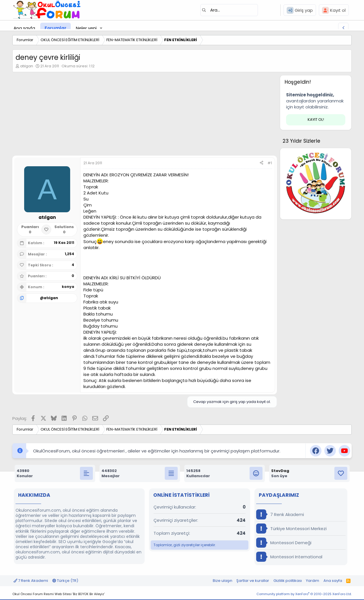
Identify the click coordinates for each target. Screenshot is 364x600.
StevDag (280, 471)
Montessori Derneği (284, 543)
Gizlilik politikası (288, 581)
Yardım (313, 581)
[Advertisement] (145, 115)
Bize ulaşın (223, 581)
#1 (270, 163)
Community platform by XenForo (304, 594)
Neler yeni (86, 28)
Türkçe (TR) (65, 581)
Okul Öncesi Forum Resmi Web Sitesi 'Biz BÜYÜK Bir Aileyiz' (59, 594)
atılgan (27, 66)
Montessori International (289, 557)
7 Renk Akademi (280, 514)
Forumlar (55, 28)
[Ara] (229, 10)
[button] (101, 28)
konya (68, 287)
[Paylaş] (261, 163)
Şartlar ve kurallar (253, 581)
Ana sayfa (24, 28)
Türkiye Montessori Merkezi (291, 529)
